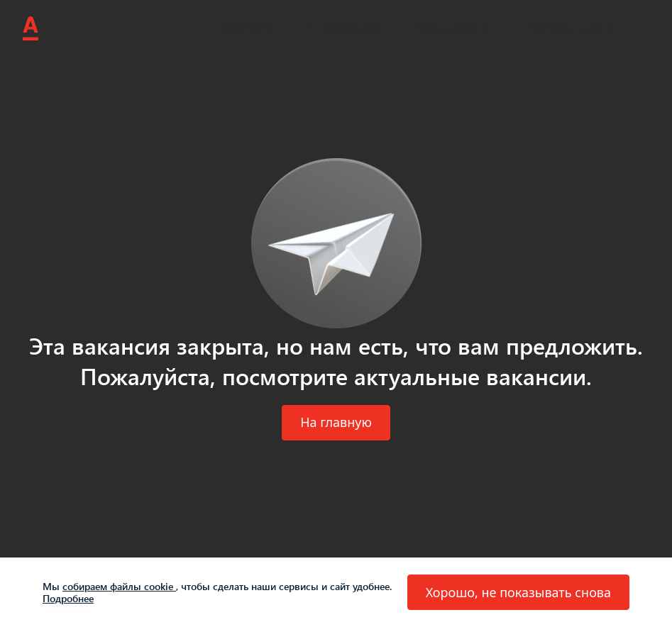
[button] (336, 423)
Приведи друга (569, 28)
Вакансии (246, 28)
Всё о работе (453, 28)
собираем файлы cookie (119, 586)
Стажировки (344, 28)
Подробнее (68, 598)
